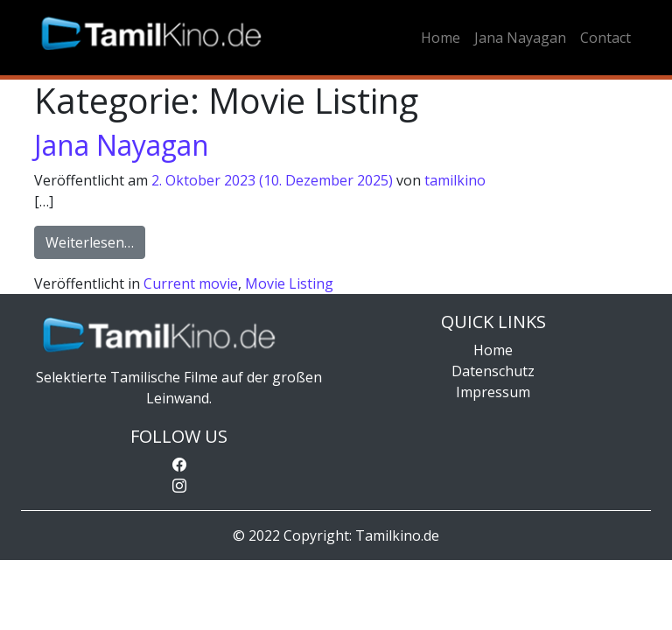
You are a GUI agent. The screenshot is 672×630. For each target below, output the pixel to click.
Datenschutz (493, 371)
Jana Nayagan (520, 38)
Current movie (191, 283)
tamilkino (455, 180)
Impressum (493, 392)
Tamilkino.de (397, 535)
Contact (605, 38)
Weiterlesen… (95, 241)
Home (441, 38)
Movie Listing (289, 283)
